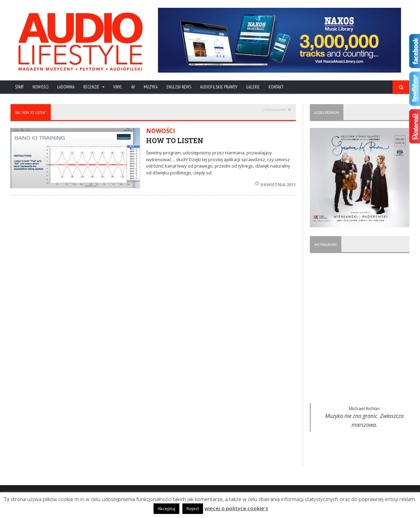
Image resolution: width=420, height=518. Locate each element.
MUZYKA (151, 87)
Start (19, 87)
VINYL (118, 87)
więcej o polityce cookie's (236, 508)
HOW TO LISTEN (175, 140)
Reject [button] (193, 509)
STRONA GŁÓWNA (275, 109)
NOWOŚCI (41, 87)
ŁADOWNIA (66, 87)
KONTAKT (276, 87)
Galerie (253, 87)
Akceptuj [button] (166, 509)
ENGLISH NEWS (179, 87)
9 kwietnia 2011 (276, 185)
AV (133, 87)
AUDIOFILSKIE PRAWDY (219, 87)
